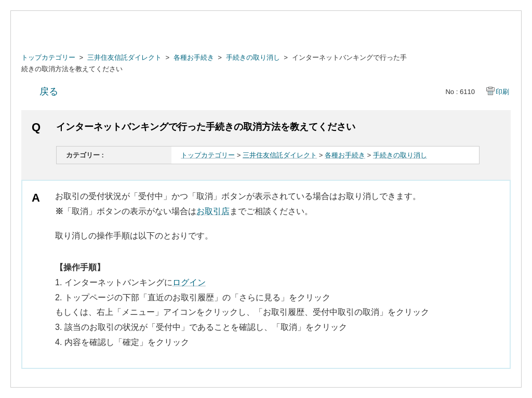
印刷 (502, 92)
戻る (49, 91)
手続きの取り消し (253, 57)
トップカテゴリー (48, 57)
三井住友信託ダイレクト (124, 57)
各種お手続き (194, 57)
